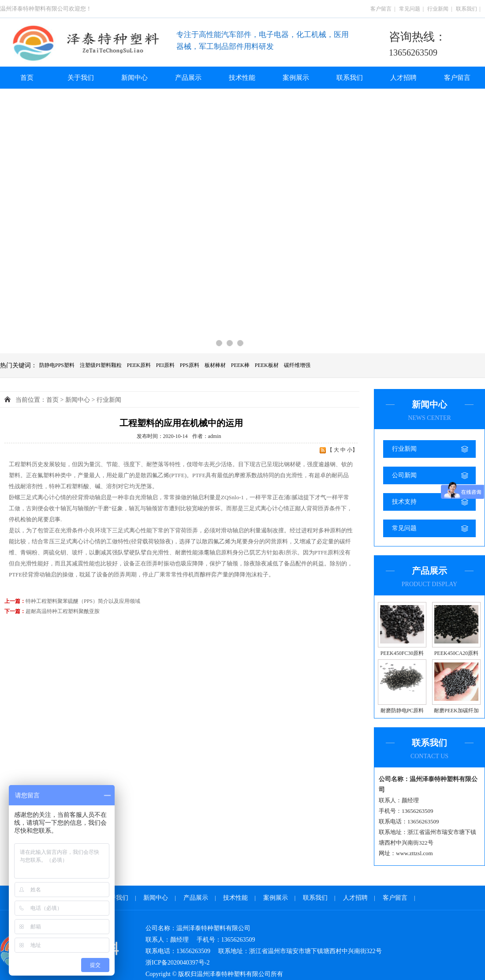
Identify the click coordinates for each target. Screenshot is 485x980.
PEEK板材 (267, 365)
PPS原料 (190, 365)
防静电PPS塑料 (57, 365)
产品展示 (188, 78)
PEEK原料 (139, 365)
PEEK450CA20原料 (457, 653)
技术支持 (404, 502)
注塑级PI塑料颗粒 (101, 365)
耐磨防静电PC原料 (402, 711)
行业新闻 (438, 9)
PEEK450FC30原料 (402, 653)
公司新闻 (404, 475)
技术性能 (242, 78)
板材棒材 (215, 365)
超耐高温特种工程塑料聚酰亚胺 (63, 611)
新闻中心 (134, 78)
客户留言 (381, 9)
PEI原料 (165, 365)
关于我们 (81, 78)
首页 (27, 78)
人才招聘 (403, 78)
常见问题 (410, 9)
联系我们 (466, 9)
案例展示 (296, 78)
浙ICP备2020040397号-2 (177, 963)
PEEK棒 (240, 365)
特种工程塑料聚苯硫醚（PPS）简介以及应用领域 (83, 601)
